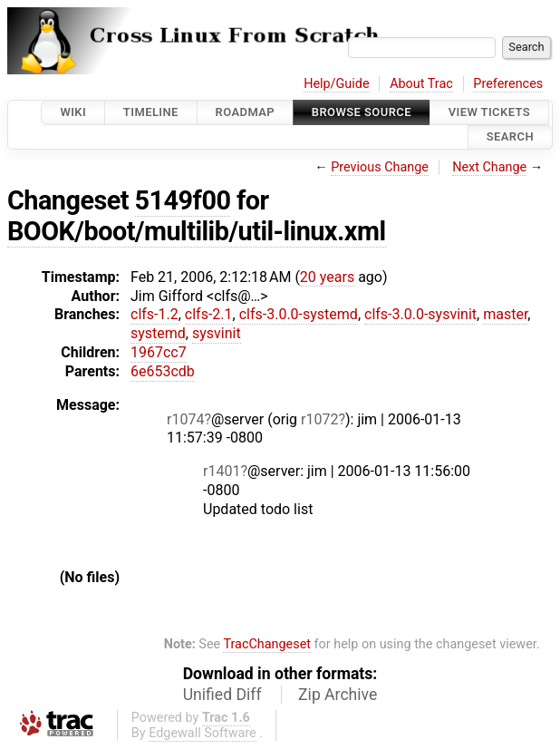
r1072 (319, 419)
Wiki (73, 112)
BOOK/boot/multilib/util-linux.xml (197, 231)
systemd (158, 333)
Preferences (508, 84)
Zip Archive (338, 695)
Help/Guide (336, 84)
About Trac (421, 84)
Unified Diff (222, 695)
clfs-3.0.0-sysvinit (420, 314)
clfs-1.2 (154, 314)
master (505, 314)
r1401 (222, 471)
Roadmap (246, 112)
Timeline (151, 112)
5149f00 (183, 200)
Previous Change (380, 167)
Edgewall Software (203, 733)
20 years (327, 277)
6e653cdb (163, 371)
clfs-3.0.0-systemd (299, 314)
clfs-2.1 (209, 314)
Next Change (489, 167)
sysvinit (217, 333)
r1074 (185, 419)
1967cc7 (159, 352)
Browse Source (362, 112)
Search (510, 137)
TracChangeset (267, 644)
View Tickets (489, 112)
